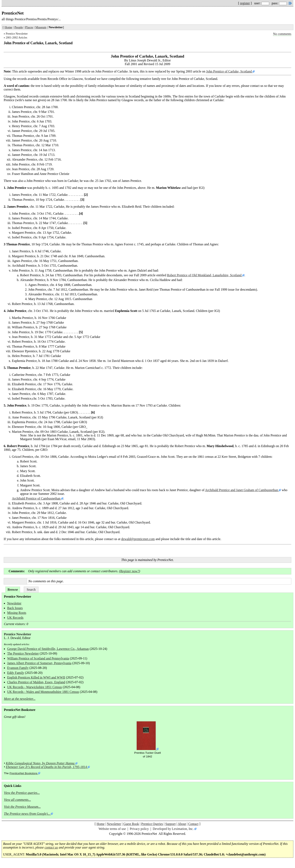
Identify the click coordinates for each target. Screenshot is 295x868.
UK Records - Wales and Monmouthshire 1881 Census (43, 692)
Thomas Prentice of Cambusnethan (183, 290)
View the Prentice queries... (22, 793)
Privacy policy (139, 829)
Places (29, 27)
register (245, 3)
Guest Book (131, 824)
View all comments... (17, 800)
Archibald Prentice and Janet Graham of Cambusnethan (242, 490)
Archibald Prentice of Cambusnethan (37, 498)
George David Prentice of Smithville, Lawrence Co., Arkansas (48, 649)
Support (171, 824)
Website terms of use (112, 829)
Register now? (129, 571)
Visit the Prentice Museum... (22, 807)
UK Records (15, 618)
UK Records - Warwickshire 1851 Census (35, 687)
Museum (41, 27)
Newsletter (14, 603)
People (19, 27)
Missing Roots (17, 613)
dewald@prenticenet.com (138, 539)
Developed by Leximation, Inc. (173, 829)
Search (31, 590)
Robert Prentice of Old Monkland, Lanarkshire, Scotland (205, 275)
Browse (13, 590)
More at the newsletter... (20, 699)
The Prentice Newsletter (23, 653)
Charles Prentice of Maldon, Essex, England (36, 682)
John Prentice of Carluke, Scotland (229, 71)
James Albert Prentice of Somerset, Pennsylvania (39, 663)
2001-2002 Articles (16, 38)
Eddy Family (16, 673)
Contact (193, 824)
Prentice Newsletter (17, 34)
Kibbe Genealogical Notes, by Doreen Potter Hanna (40, 763)
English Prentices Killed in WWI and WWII (36, 677)
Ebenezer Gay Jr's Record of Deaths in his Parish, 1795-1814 (47, 767)
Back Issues (15, 608)
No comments (282, 34)
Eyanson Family (18, 668)
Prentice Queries (152, 824)
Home (8, 27)
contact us (51, 847)
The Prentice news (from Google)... (27, 814)
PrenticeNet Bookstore (23, 773)
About (182, 824)
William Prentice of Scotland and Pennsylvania (38, 658)
